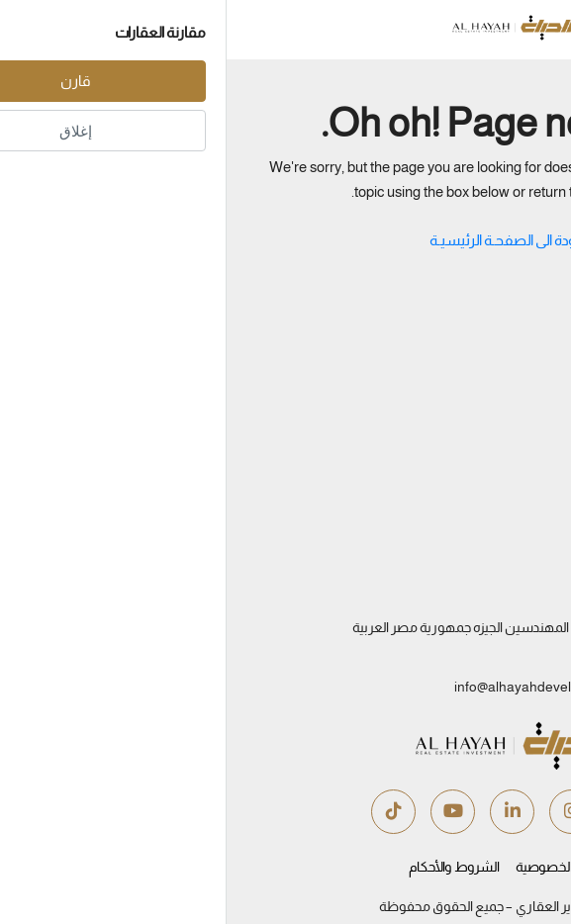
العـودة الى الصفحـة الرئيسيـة (286, 240)
